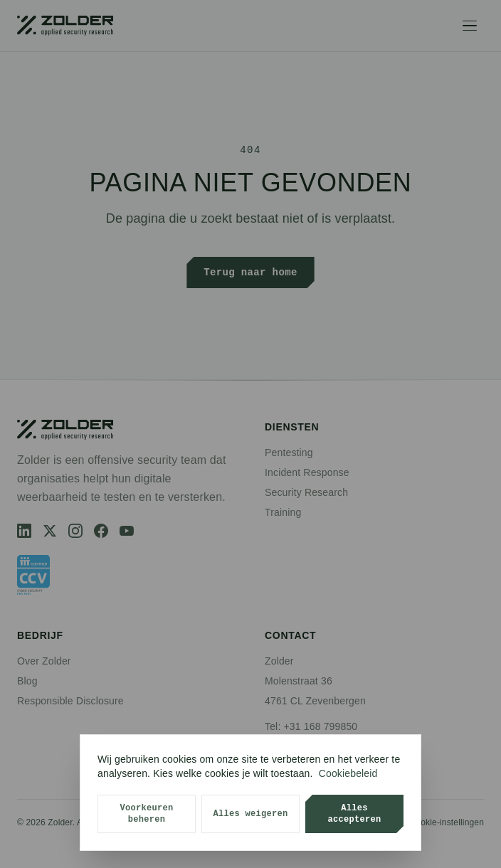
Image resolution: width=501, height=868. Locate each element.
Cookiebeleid (348, 773)
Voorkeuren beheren (146, 814)
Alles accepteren (354, 814)
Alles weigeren (250, 814)
